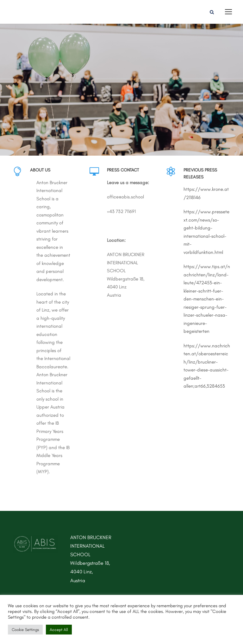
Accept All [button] (59, 630)
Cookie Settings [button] (25, 630)
